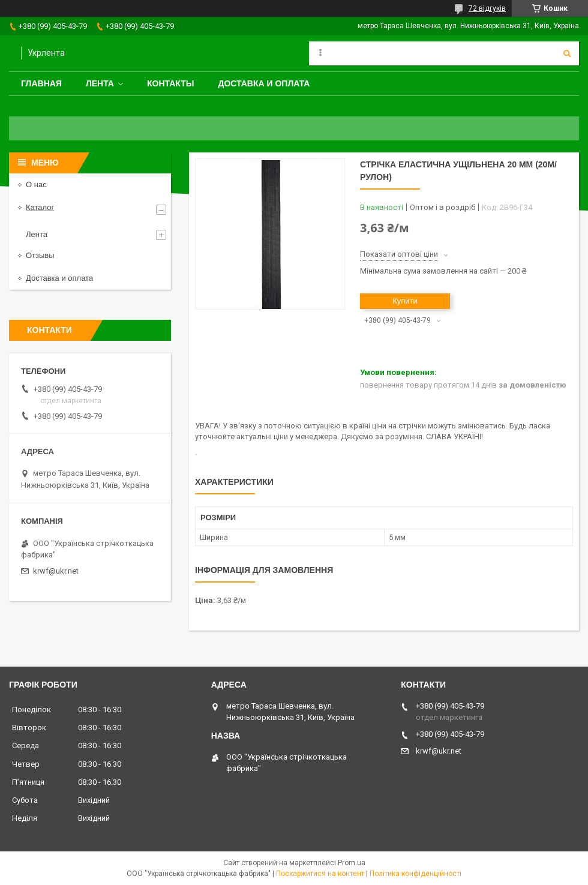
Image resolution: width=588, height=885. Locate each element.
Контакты (170, 83)
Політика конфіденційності (415, 874)
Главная (41, 83)
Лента (100, 83)
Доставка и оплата (264, 83)
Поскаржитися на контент (320, 874)
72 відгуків (487, 8)
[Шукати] (567, 53)
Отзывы (40, 255)
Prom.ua (352, 863)
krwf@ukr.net (56, 571)
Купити (405, 301)
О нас (36, 184)
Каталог (40, 207)
